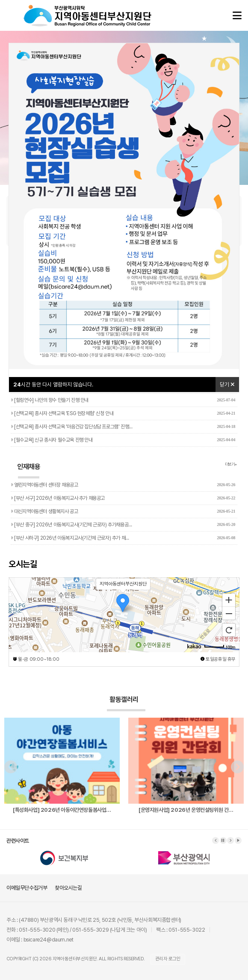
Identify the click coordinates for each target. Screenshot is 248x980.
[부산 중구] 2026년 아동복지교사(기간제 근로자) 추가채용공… (123, 525)
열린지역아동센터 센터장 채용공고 (123, 485)
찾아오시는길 (68, 888)
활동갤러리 (126, 703)
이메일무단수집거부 (27, 888)
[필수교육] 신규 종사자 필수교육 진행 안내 (123, 440)
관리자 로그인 (168, 959)
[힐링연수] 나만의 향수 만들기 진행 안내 (123, 400)
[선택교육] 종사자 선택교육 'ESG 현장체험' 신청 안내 (123, 413)
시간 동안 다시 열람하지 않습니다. (53, 385)
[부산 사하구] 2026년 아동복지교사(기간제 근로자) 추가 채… (123, 538)
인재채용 (29, 471)
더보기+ (231, 464)
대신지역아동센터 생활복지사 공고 (123, 511)
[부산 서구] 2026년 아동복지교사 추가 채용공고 (123, 498)
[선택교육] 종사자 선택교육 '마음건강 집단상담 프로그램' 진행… (123, 427)
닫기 (227, 385)
